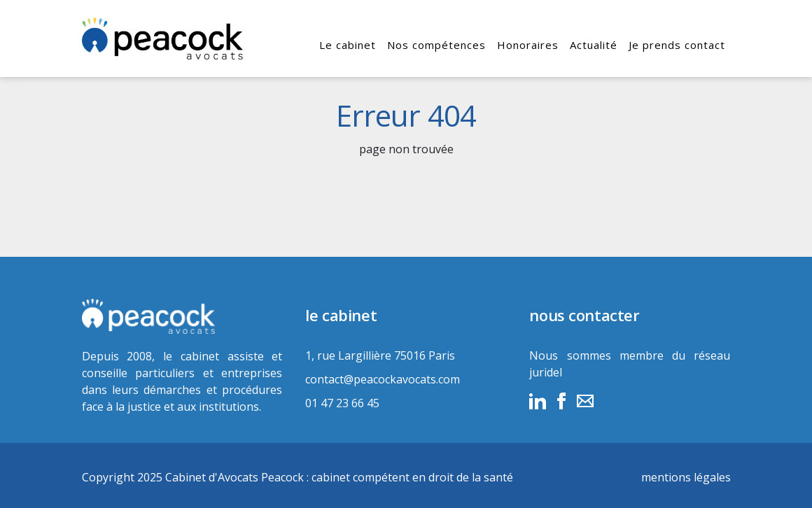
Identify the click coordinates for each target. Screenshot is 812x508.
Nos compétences (436, 45)
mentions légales (686, 477)
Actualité (594, 45)
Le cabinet (348, 45)
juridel (546, 372)
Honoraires (528, 45)
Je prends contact (677, 45)
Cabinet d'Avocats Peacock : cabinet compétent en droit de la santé (339, 477)
